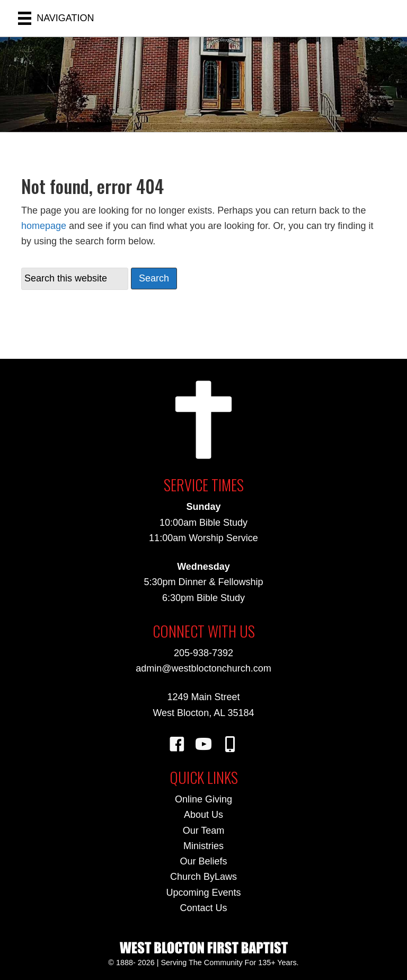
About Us (203, 815)
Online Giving (203, 799)
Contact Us (203, 908)
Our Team (204, 831)
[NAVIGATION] (56, 18)
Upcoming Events (203, 893)
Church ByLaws (203, 877)
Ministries (203, 846)
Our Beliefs (203, 861)
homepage (44, 226)
